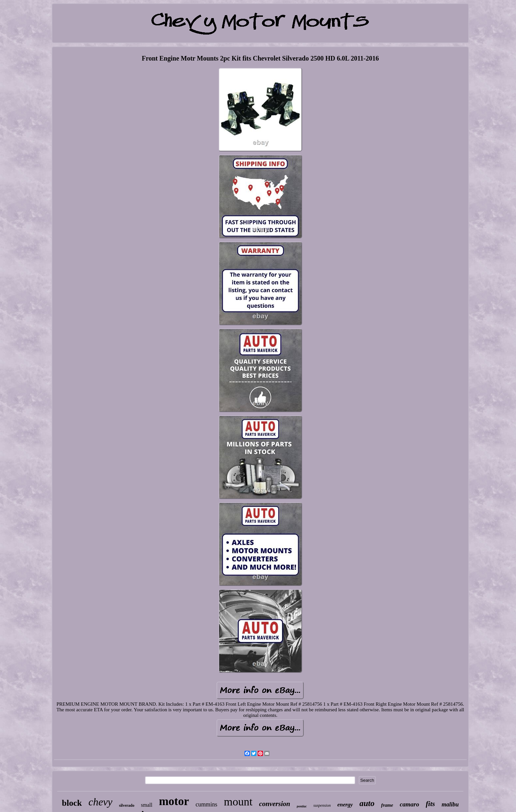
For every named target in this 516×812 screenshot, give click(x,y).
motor (174, 801)
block (72, 803)
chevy (101, 802)
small (147, 805)
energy (345, 805)
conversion (275, 804)
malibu (450, 804)
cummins (206, 804)
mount (238, 802)
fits (430, 804)
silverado (127, 805)
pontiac (302, 806)
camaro (410, 804)
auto (367, 803)
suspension (322, 805)
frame (387, 805)
